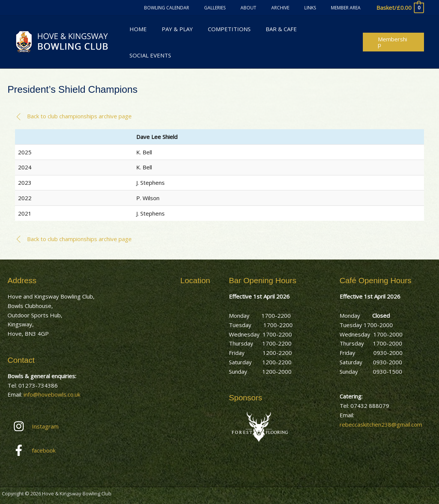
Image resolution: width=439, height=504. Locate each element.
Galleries (242, 8)
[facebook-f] (53, 434)
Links (319, 8)
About (269, 8)
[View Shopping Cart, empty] (400, 8)
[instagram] (53, 410)
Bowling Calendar (200, 8)
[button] (393, 33)
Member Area (349, 8)
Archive (295, 8)
